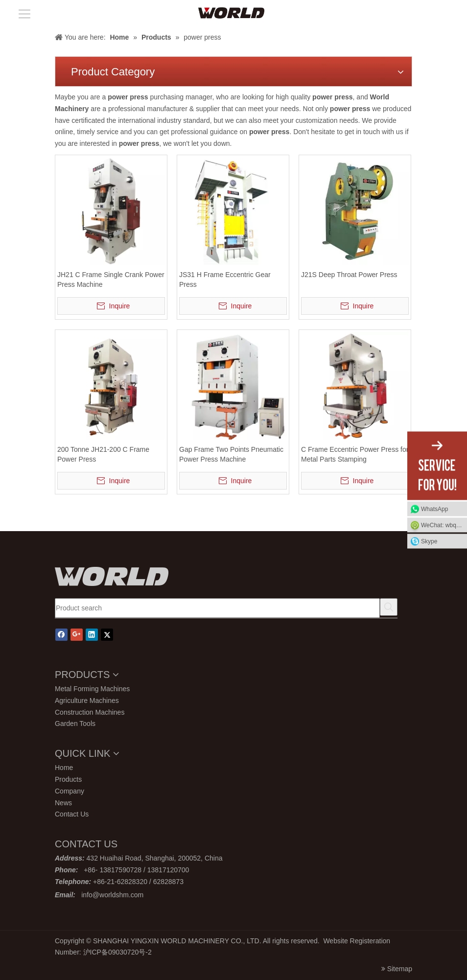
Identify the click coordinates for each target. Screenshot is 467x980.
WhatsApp (434, 509)
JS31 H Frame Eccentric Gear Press (225, 280)
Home (64, 768)
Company (70, 791)
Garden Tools (75, 723)
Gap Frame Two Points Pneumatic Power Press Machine (231, 454)
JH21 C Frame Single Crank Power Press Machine (111, 280)
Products (68, 779)
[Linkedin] (92, 635)
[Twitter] (107, 635)
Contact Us (72, 814)
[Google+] (77, 635)
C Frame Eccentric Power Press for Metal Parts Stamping (355, 454)
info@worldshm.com (112, 895)
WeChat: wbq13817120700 (444, 525)
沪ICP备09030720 (111, 952)
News (63, 803)
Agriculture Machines (87, 700)
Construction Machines (90, 712)
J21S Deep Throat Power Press (349, 275)
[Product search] (217, 608)
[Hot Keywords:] (389, 607)
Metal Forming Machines (92, 689)
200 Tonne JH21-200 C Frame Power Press (103, 454)
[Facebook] (61, 635)
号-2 (145, 952)
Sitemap (400, 969)
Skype (429, 541)
